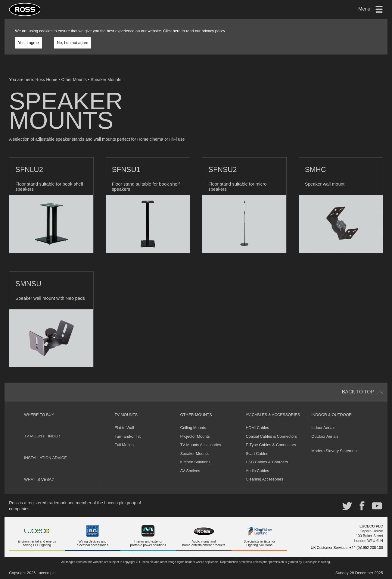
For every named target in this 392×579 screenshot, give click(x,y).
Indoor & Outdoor (331, 415)
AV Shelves (190, 471)
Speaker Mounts (106, 80)
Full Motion (124, 445)
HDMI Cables (257, 428)
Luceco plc (46, 573)
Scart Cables (257, 454)
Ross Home (46, 80)
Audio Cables (257, 471)
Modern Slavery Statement (334, 451)
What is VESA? (39, 479)
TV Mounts (126, 415)
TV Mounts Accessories (201, 445)
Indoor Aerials (323, 428)
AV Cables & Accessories (273, 415)
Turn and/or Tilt (128, 436)
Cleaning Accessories (264, 479)
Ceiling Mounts (193, 428)
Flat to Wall (124, 428)
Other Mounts (74, 80)
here (177, 31)
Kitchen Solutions (195, 462)
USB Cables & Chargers (267, 462)
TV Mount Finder (42, 436)
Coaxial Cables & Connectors (271, 436)
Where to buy (39, 415)
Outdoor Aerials (325, 436)
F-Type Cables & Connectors (271, 445)
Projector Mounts (195, 436)
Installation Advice (45, 458)
